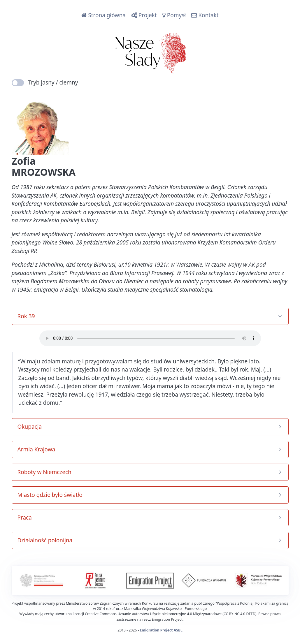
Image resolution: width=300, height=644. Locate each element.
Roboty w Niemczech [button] (44, 472)
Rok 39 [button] (26, 316)
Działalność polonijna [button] (45, 540)
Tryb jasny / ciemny (45, 82)
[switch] (18, 83)
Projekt (144, 15)
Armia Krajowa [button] (36, 449)
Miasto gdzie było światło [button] (50, 495)
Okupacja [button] (30, 427)
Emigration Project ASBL (161, 630)
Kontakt (205, 15)
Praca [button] (25, 518)
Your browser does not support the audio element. (150, 338)
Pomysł (174, 15)
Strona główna (103, 15)
